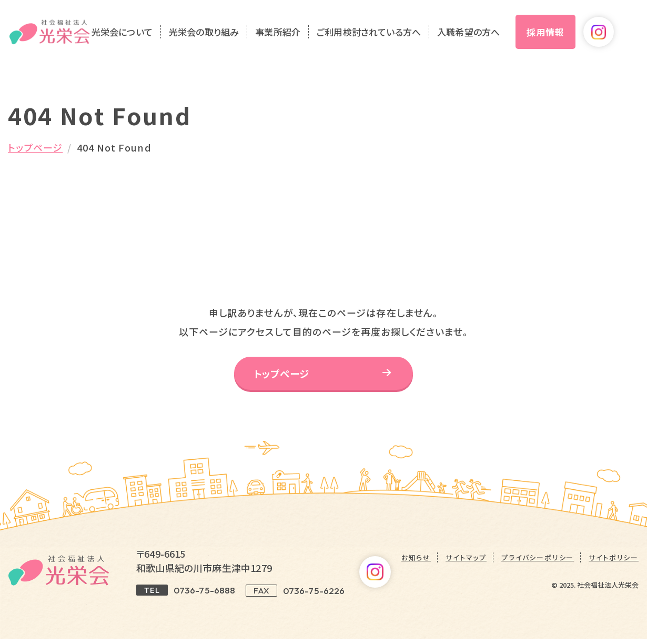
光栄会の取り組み (223, 36)
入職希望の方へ (488, 36)
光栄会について (141, 36)
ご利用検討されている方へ (388, 36)
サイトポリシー (614, 563)
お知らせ (416, 563)
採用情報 (565, 36)
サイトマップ (466, 563)
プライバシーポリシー (538, 563)
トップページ (35, 147)
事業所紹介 (297, 36)
